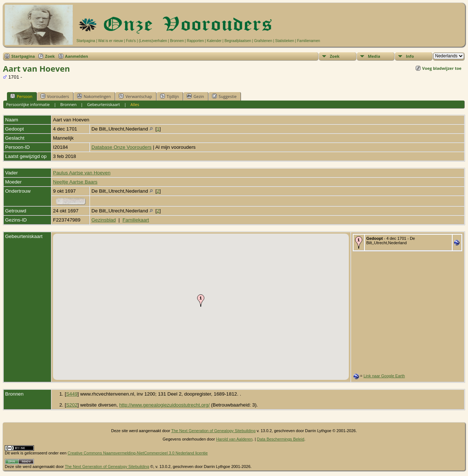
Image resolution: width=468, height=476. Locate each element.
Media (374, 56)
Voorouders (55, 96)
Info (410, 56)
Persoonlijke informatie (28, 104)
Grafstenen (263, 41)
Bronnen (177, 41)
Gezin (195, 96)
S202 (72, 405)
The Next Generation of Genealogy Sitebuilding (213, 431)
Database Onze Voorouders (122, 147)
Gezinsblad (104, 220)
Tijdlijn (169, 96)
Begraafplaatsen (238, 41)
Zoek (50, 56)
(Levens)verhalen (153, 41)
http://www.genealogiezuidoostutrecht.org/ (164, 405)
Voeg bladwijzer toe (442, 68)
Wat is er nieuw (110, 41)
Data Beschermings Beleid (281, 439)
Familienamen (308, 41)
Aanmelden (77, 56)
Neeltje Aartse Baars (75, 182)
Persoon (21, 96)
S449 (72, 394)
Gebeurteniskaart (103, 104)
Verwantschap (135, 96)
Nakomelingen (94, 96)
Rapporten (195, 41)
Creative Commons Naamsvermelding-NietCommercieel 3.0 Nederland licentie (138, 453)
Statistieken (285, 41)
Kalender (214, 41)
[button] (201, 301)
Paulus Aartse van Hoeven (82, 173)
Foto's (131, 41)
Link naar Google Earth (384, 376)
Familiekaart (136, 220)
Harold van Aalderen (234, 439)
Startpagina (86, 41)
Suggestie (224, 96)
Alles (135, 104)
